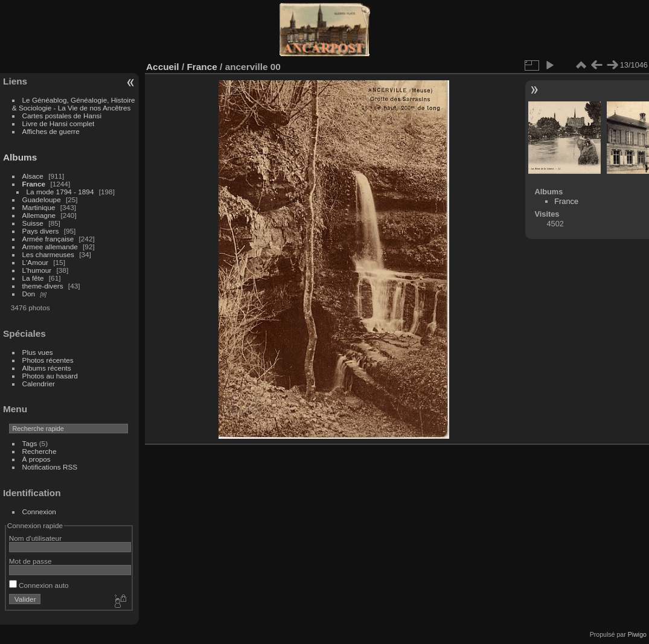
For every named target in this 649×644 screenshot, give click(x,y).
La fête (33, 278)
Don (29, 294)
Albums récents (47, 368)
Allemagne (39, 215)
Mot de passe (30, 561)
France (34, 184)
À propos (37, 459)
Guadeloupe (42, 199)
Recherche (40, 451)
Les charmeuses (48, 254)
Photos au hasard (50, 376)
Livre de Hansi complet (59, 123)
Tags (30, 443)
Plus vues (38, 352)
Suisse (33, 223)
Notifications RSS (50, 467)
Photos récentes (48, 360)
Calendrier (39, 384)
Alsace (33, 176)
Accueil (163, 67)
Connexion (39, 512)
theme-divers (43, 286)
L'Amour (35, 262)
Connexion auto (39, 585)
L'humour (37, 270)
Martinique (39, 207)
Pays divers (41, 231)
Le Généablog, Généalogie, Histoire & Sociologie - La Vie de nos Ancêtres (74, 104)
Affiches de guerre (51, 131)
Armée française (48, 239)
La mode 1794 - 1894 (60, 192)
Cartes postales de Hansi (62, 116)
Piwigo (637, 634)
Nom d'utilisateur (35, 538)
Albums (20, 157)
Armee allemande (50, 247)
